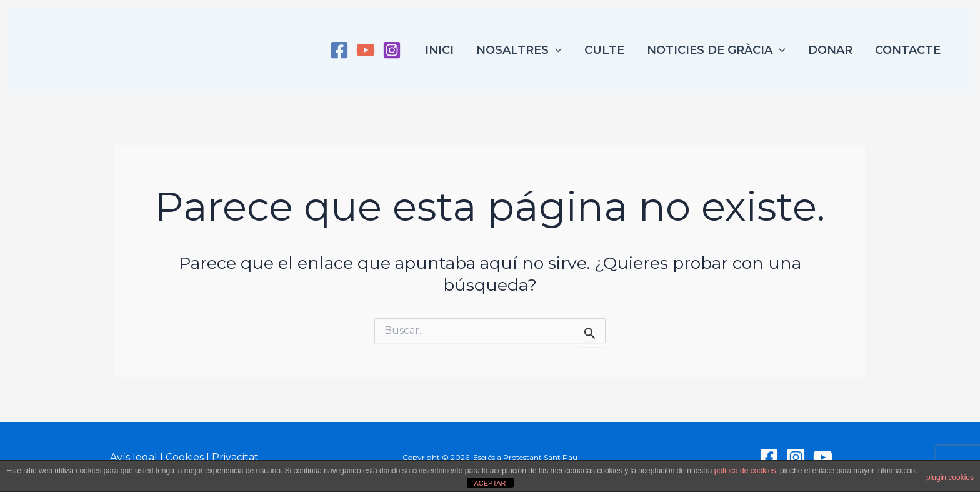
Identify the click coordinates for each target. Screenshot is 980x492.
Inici (439, 50)
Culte (604, 50)
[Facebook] (339, 50)
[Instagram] (392, 50)
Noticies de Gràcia (716, 50)
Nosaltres (519, 50)
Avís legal (134, 457)
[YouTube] (366, 50)
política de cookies (745, 471)
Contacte (908, 50)
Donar (830, 50)
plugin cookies (950, 478)
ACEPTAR (490, 483)
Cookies (185, 457)
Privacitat (235, 457)
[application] (555, 50)
